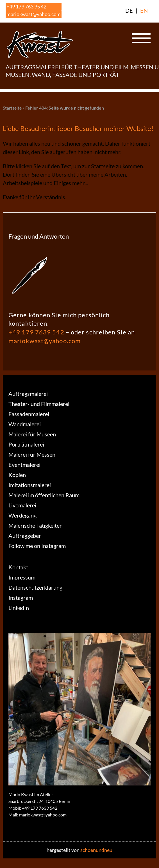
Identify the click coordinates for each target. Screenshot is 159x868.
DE (129, 10)
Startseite (12, 108)
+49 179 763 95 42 (26, 6)
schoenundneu (96, 850)
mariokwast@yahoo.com (34, 14)
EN (144, 10)
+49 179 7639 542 (36, 332)
